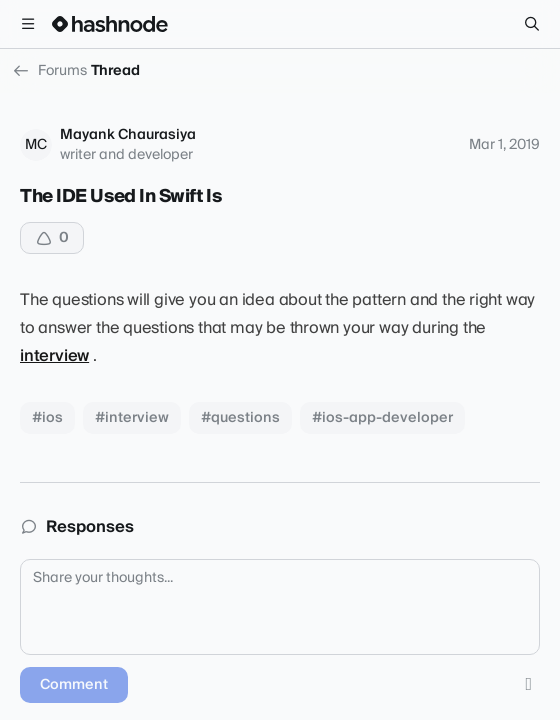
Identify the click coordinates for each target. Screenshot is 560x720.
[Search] (532, 24)
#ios (47, 418)
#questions (240, 418)
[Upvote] (52, 238)
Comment (74, 685)
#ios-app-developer (382, 418)
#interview (132, 418)
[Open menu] (28, 24)
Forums (49, 71)
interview (54, 356)
